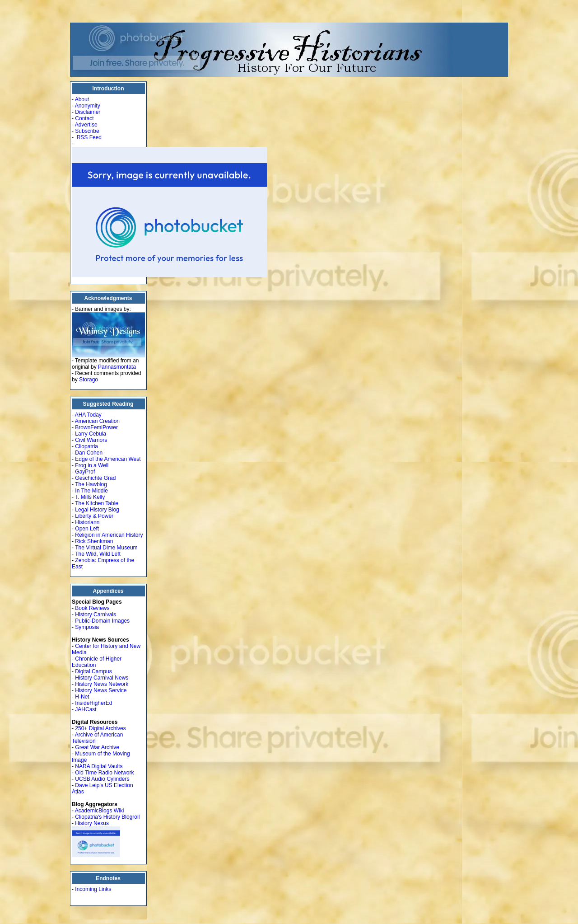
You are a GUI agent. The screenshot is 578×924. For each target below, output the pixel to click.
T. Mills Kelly (90, 497)
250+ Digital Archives (100, 728)
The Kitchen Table (97, 503)
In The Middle (91, 491)
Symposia (87, 627)
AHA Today (88, 415)
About (82, 99)
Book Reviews (92, 608)
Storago (89, 380)
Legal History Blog (97, 510)
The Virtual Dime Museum (106, 548)
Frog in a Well (92, 465)
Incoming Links (93, 889)
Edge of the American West (108, 459)
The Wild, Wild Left (98, 554)
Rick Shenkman (94, 541)
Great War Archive (97, 747)
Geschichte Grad (95, 478)
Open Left (87, 529)
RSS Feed (89, 137)
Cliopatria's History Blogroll (107, 817)
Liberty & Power (94, 516)
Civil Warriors (91, 440)
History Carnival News (102, 678)
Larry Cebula (91, 434)
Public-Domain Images (102, 621)
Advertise (86, 125)
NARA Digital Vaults (99, 766)
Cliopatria (86, 446)
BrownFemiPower (96, 427)
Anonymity (88, 106)
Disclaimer (88, 112)
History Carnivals (96, 614)
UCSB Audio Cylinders (102, 779)
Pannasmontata (117, 367)
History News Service (101, 690)
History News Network (102, 684)
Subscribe (87, 131)
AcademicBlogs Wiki (100, 811)
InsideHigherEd (93, 703)
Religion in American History (109, 535)
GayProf (85, 472)
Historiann (87, 522)
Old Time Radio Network (104, 773)
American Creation (97, 421)
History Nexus (92, 823)
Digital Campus (93, 671)
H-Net (82, 697)
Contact (84, 118)
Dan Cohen (89, 453)
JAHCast (86, 709)
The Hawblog (91, 484)
